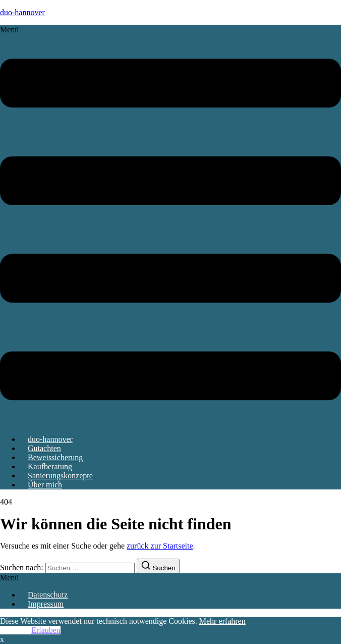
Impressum (46, 604)
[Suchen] (158, 566)
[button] (170, 226)
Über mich (45, 485)
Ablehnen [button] (16, 630)
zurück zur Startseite (160, 546)
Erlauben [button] (46, 630)
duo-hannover (22, 12)
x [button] (2, 639)
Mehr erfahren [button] (222, 621)
